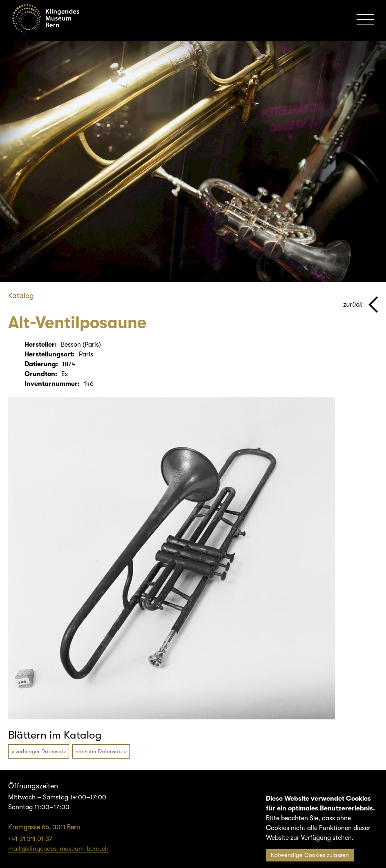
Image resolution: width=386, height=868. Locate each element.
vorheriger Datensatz (41, 751)
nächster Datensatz (99, 751)
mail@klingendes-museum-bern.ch (58, 849)
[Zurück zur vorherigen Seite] (360, 305)
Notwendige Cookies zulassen (310, 855)
